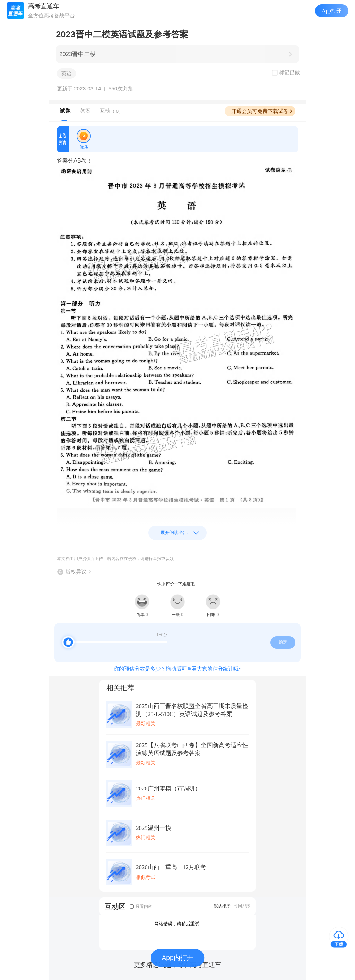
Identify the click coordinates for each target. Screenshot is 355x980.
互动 (111, 111)
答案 (86, 111)
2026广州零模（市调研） (168, 789)
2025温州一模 (153, 828)
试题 (65, 111)
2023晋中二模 (77, 54)
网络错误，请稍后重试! (177, 924)
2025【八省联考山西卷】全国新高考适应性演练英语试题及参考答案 (192, 749)
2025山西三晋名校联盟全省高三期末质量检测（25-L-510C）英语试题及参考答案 (192, 710)
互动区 (115, 906)
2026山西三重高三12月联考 (171, 867)
